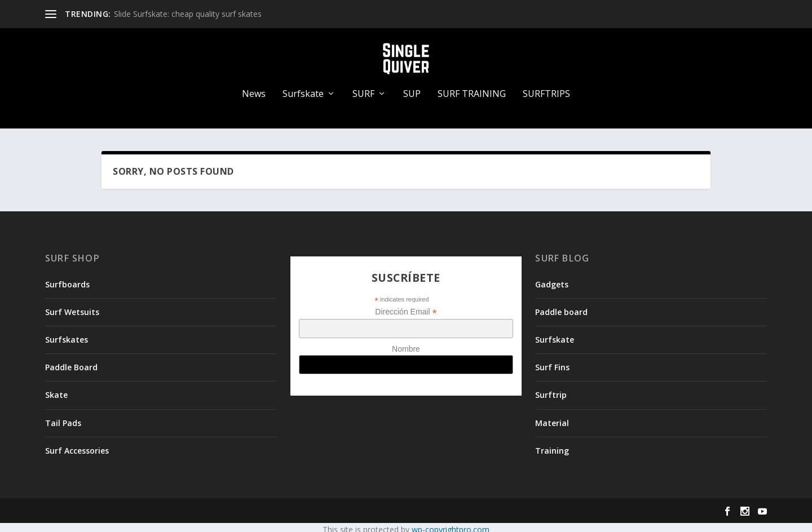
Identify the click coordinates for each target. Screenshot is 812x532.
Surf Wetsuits (72, 307)
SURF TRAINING (472, 90)
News (254, 90)
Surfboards (67, 280)
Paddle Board (71, 363)
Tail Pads (63, 418)
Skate (56, 391)
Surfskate (303, 90)
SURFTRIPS (546, 90)
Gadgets (552, 280)
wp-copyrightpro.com (451, 525)
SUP (412, 90)
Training (552, 446)
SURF (363, 90)
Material (552, 418)
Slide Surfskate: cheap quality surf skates (188, 14)
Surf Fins (552, 363)
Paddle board (561, 307)
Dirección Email (406, 307)
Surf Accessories (77, 446)
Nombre (406, 345)
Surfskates (67, 335)
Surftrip (551, 391)
